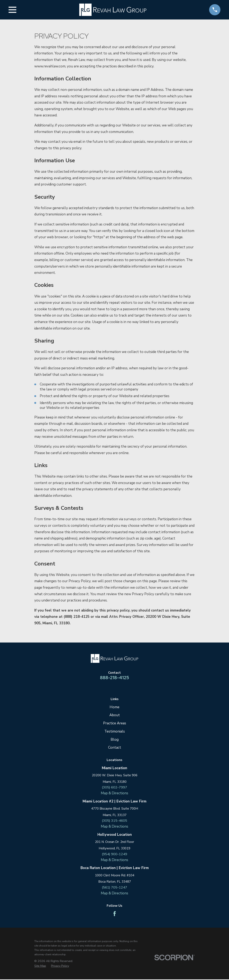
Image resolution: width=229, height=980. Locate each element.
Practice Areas (115, 723)
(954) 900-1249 (114, 854)
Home (114, 707)
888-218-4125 (114, 677)
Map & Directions (114, 793)
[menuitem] (40, 967)
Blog (115, 740)
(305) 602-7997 (114, 787)
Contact (115, 748)
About (115, 715)
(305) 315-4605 (114, 821)
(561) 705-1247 (114, 888)
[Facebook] (115, 914)
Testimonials (115, 731)
